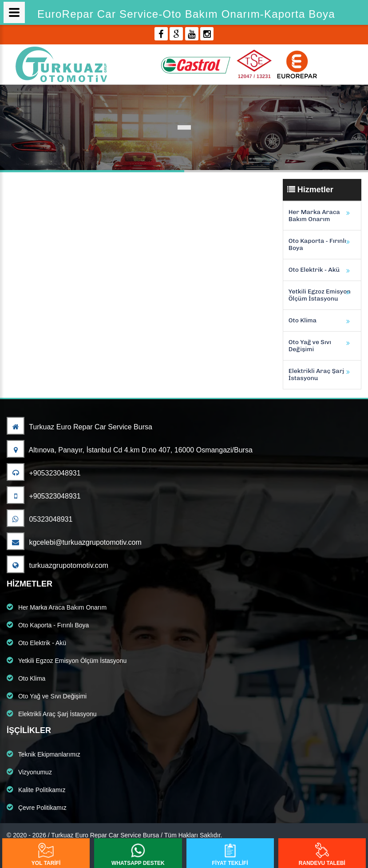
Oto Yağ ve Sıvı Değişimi (310, 346)
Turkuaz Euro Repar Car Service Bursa (79, 427)
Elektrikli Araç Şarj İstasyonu (317, 375)
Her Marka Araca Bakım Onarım (314, 216)
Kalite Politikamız (36, 789)
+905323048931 (44, 473)
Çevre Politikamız (37, 807)
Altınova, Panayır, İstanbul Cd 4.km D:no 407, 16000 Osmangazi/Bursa (130, 450)
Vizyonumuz (29, 772)
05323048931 (40, 519)
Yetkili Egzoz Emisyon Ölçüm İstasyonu (320, 295)
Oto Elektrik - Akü (314, 270)
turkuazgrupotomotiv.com (57, 565)
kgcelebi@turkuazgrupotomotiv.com (74, 542)
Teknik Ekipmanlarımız (44, 754)
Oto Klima (303, 320)
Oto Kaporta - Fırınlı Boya (317, 244)
